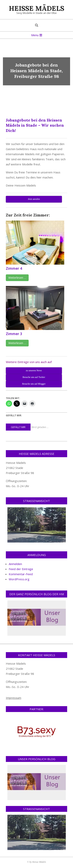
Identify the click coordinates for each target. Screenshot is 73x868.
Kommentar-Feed (21, 574)
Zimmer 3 (14, 334)
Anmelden (15, 564)
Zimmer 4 (14, 268)
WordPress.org (19, 579)
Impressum (14, 698)
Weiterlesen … (17, 278)
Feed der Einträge (21, 569)
